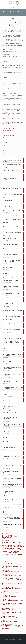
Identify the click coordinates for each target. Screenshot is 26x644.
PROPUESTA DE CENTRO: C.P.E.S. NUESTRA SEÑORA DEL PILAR (12, 171)
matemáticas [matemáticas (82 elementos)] (15, 548)
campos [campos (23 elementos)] (9, 538)
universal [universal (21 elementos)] (17, 554)
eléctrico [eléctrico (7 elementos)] (20, 541)
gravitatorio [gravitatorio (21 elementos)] (11, 545)
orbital (13, 47)
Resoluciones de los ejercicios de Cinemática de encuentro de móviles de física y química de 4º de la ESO (13, 619)
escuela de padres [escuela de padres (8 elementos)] (6, 542)
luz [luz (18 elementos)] (23, 547)
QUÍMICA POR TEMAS (10, 131)
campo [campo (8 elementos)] (14, 536)
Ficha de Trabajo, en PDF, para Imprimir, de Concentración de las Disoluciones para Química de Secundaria (13, 573)
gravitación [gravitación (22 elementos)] (5, 545)
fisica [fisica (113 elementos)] (12, 542)
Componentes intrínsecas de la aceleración (11, 601)
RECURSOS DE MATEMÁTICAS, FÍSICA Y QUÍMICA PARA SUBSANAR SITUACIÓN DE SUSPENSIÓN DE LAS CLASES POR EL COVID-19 (12, 580)
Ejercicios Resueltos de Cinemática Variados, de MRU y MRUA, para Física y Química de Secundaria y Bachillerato (13, 598)
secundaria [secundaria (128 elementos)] (19, 553)
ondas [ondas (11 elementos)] (4, 551)
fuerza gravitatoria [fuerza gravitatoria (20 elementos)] (7, 544)
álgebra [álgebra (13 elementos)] (4, 556)
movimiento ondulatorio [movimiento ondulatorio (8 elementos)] (18, 550)
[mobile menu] (24, 3)
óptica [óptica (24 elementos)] (7, 556)
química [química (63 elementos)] (8, 551)
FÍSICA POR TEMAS (8, 133)
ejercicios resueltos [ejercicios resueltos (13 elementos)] (14, 541)
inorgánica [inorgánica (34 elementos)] (10, 547)
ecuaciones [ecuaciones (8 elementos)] (15, 539)
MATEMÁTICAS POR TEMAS (9, 136)
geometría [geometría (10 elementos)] (17, 544)
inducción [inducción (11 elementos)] (16, 545)
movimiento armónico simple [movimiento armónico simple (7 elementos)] (8, 550)
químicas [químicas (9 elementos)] (12, 551)
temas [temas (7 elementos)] (13, 554)
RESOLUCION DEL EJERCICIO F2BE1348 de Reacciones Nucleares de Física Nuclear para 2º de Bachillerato (13, 160)
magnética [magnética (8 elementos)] (8, 548)
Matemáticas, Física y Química (16, 639)
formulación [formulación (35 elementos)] (17, 542)
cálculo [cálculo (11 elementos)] (18, 538)
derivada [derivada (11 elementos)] (21, 538)
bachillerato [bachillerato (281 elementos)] (8, 536)
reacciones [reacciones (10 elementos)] (17, 551)
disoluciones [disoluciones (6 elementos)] (10, 539)
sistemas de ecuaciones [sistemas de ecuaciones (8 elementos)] (7, 554)
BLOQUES (6, 639)
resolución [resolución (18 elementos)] (5, 553)
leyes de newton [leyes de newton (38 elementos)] (17, 547)
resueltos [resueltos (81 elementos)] (11, 553)
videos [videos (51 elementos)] (21, 554)
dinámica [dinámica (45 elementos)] (5, 539)
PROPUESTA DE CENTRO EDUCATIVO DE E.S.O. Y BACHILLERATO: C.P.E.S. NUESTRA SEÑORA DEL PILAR (12, 590)
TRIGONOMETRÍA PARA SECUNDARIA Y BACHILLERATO (11, 179)
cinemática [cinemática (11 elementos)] (14, 538)
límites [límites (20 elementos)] (4, 548)
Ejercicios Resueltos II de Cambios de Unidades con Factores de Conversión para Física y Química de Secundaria (13, 627)
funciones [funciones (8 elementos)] (13, 544)
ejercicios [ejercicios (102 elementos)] (6, 541)
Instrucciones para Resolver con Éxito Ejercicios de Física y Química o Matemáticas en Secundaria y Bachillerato (12, 594)
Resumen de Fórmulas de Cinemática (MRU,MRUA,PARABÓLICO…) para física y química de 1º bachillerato (13, 623)
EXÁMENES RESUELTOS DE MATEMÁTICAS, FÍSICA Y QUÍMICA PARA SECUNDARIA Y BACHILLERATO (12, 166)
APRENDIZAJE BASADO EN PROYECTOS (11, 175)
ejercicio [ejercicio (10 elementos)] (19, 539)
